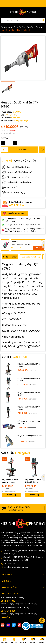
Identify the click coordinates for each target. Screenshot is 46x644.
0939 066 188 (8, 611)
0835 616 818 (16, 205)
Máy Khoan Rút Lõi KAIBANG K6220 (29, 380)
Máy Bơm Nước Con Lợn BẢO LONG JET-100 (29, 422)
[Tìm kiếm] (43, 20)
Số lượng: (4, 138)
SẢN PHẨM (15, 453)
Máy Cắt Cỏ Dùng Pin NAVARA (30, 436)
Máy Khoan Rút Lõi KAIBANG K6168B (29, 365)
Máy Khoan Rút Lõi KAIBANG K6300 (29, 408)
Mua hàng (12, 495)
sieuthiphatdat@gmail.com (16, 567)
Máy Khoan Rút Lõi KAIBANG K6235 (29, 394)
